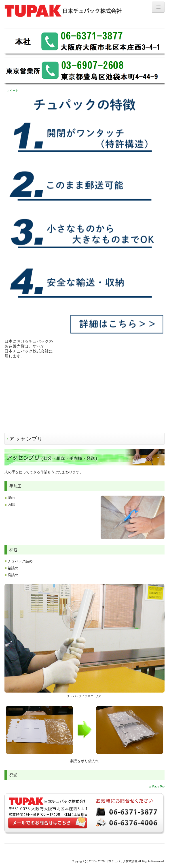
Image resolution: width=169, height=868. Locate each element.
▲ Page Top (157, 786)
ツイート (13, 90)
